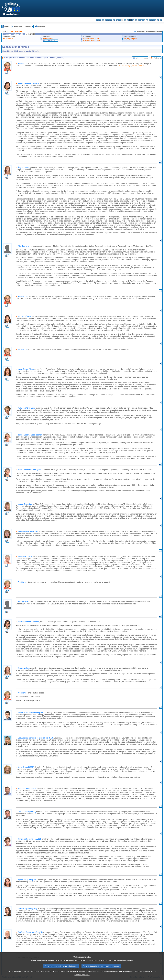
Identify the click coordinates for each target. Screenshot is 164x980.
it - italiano (128, 20)
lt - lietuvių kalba (133, 20)
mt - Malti (139, 20)
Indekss (7, 26)
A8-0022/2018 (8, 39)
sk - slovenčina (152, 20)
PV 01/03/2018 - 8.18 (91, 39)
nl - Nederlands (141, 20)
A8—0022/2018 (138, 66)
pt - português (147, 20)
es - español (100, 20)
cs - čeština (103, 20)
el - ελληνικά (114, 20)
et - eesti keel (111, 20)
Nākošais (28, 26)
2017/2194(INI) (16, 31)
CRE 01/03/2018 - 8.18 (92, 41)
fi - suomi (158, 20)
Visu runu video (142, 58)
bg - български (97, 20)
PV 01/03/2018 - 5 (49, 39)
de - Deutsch (108, 20)
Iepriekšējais (18, 26)
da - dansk (106, 20)
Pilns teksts (42, 26)
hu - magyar (136, 20)
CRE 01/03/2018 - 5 (50, 41)
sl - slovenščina (155, 20)
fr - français (119, 20)
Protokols (157, 58)
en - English (117, 20)
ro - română (150, 20)
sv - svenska (161, 20)
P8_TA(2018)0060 (131, 39)
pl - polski (144, 20)
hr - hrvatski (125, 20)
